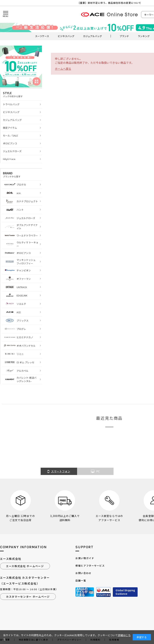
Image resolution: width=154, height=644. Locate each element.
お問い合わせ (83, 573)
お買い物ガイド (85, 558)
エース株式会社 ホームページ (25, 566)
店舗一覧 (81, 580)
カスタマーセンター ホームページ (28, 597)
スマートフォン (59, 472)
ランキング (144, 36)
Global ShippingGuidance (125, 592)
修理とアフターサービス (90, 566)
